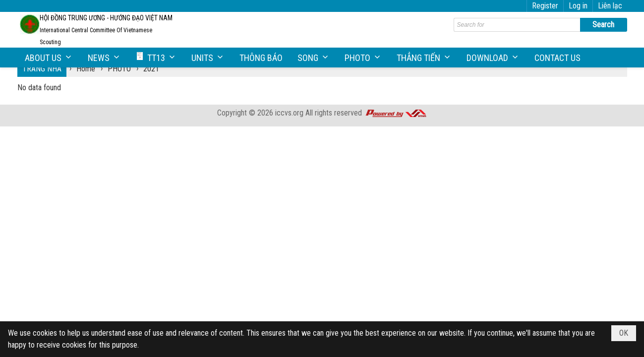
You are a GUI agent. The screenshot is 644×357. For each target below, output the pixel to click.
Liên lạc (610, 6)
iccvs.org (289, 113)
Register (545, 6)
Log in (578, 6)
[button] (49, 58)
